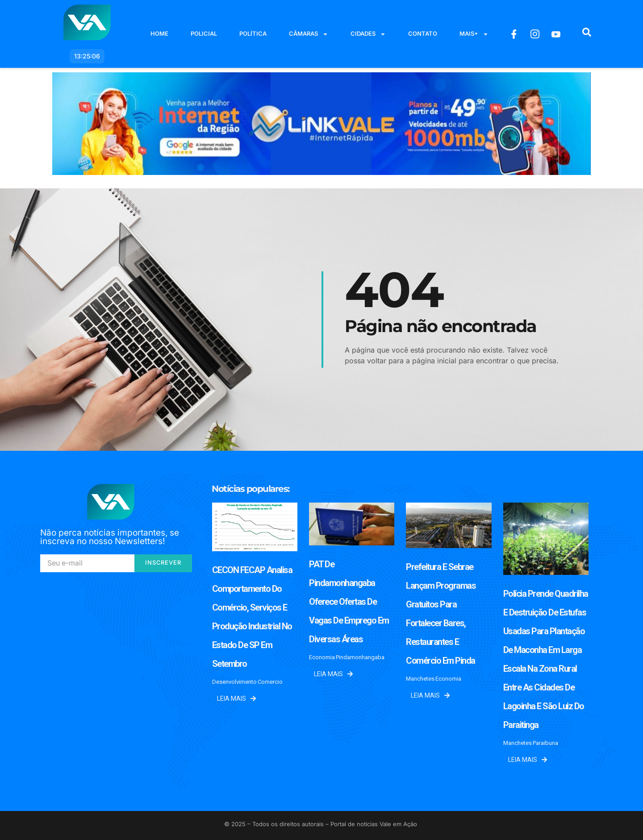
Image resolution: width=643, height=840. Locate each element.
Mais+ (474, 34)
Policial (204, 33)
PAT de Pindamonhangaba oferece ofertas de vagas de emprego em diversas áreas (349, 602)
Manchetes (420, 679)
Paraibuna (545, 743)
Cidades (368, 34)
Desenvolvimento (234, 682)
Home (159, 33)
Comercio (270, 682)
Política (253, 33)
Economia (322, 657)
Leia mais (236, 699)
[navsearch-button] (587, 34)
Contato (423, 33)
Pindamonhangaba (360, 657)
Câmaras (309, 34)
